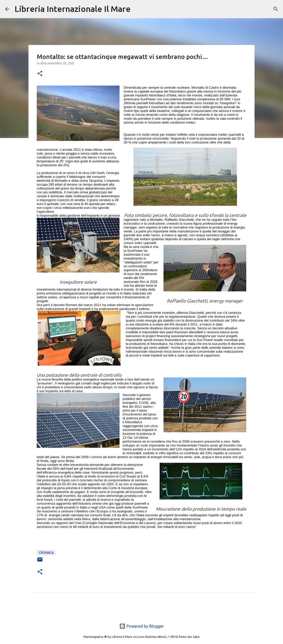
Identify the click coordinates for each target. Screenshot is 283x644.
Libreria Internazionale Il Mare (73, 9)
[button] (40, 74)
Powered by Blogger (141, 626)
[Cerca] (138, 9)
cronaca (46, 553)
